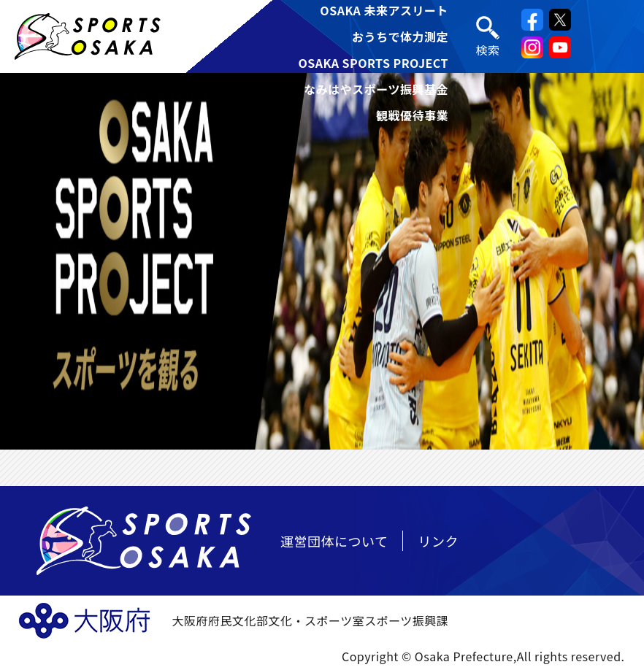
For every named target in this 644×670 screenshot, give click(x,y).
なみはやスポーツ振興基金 (376, 89)
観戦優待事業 (412, 115)
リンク (438, 541)
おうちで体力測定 (400, 36)
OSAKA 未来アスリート (384, 10)
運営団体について (334, 541)
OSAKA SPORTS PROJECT (373, 63)
